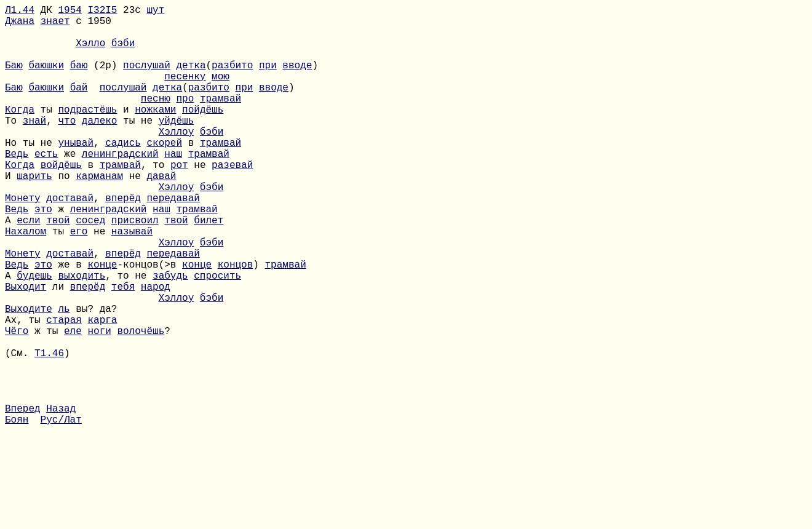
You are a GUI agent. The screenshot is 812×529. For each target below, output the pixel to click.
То (14, 147)
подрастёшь (87, 133)
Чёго (17, 404)
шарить (34, 215)
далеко (100, 147)
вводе (297, 79)
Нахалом (26, 282)
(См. (20, 431)
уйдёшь (177, 147)
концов (236, 323)
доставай (70, 242)
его (79, 282)
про (185, 120)
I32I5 (102, 12)
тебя (123, 350)
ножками (155, 133)
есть (46, 188)
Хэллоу (177, 161)
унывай (76, 174)
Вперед (23, 499)
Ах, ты (26, 391)
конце (102, 323)
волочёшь (141, 404)
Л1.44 (20, 12)
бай (79, 106)
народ (156, 350)
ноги (99, 404)
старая (64, 391)
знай (34, 147)
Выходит (26, 350)
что (67, 147)
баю (79, 79)
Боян (17, 512)
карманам (99, 215)
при (268, 79)
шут (155, 12)
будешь (34, 336)
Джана (20, 25)
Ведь (17, 188)
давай (161, 215)
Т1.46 (49, 431)
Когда (20, 133)
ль (64, 377)
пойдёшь (203, 133)
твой (58, 269)
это (43, 255)
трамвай (221, 120)
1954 (70, 12)
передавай (173, 242)
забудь (170, 336)
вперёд (123, 242)
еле (73, 404)
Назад (61, 499)
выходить (82, 336)
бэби (123, 52)
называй (132, 282)
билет (209, 269)
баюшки (46, 79)
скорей (164, 174)
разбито (232, 79)
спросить (217, 336)
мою (221, 93)
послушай (147, 79)
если (28, 269)
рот (179, 201)
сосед (90, 269)
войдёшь (61, 201)
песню (156, 120)
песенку (185, 93)
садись (123, 174)
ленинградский (120, 188)
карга (102, 391)
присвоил (135, 269)
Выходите (29, 377)
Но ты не (31, 174)
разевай (232, 201)
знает (55, 25)
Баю (14, 79)
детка (191, 79)
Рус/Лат (61, 512)
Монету (23, 242)
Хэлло (90, 52)
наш (173, 188)
